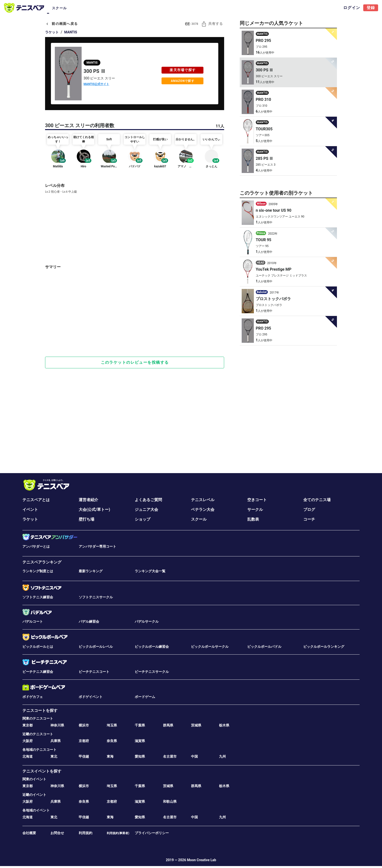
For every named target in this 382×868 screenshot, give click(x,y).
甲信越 (84, 756)
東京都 (28, 725)
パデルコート (33, 621)
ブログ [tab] (167, 8)
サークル (255, 510)
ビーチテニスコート (94, 672)
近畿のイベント (34, 795)
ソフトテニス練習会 (38, 597)
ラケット (52, 32)
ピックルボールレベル (96, 647)
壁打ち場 (86, 519)
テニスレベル (203, 500)
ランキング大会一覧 (150, 571)
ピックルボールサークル (210, 647)
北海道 (28, 756)
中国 (194, 756)
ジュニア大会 (146, 510)
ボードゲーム (145, 697)
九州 (222, 756)
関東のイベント (34, 779)
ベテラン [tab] (147, 8)
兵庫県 (56, 741)
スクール (199, 519)
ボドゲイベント (91, 697)
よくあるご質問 (148, 500)
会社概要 (29, 833)
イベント (30, 510)
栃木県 (224, 725)
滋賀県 (140, 741)
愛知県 (140, 756)
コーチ (309, 519)
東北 (54, 756)
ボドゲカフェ (33, 697)
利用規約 (86, 833)
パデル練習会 (89, 621)
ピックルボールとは (38, 647)
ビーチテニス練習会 (38, 672)
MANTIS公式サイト (96, 84)
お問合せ (57, 833)
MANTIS (71, 32)
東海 (110, 756)
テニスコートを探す (40, 711)
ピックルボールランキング (324, 647)
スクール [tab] (209, 8)
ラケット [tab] (188, 8)
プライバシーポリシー (152, 833)
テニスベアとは (36, 500)
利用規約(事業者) (118, 833)
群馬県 (168, 725)
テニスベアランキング (42, 562)
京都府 (84, 741)
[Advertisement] (135, 336)
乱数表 (253, 519)
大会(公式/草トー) (94, 510)
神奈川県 (57, 725)
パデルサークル (147, 621)
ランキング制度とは (38, 571)
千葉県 (140, 725)
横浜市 (84, 725)
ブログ (309, 510)
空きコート (257, 500)
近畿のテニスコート (38, 734)
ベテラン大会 (203, 510)
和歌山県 (170, 801)
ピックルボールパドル (264, 647)
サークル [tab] (105, 8)
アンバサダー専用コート (97, 546)
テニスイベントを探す (42, 771)
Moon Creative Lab (201, 860)
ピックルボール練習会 (152, 647)
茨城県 (196, 725)
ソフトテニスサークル (96, 597)
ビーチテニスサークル (152, 672)
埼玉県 (112, 725)
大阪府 (28, 741)
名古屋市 (170, 756)
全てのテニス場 (317, 500)
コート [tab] (57, 8)
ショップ (143, 519)
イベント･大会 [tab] (81, 8)
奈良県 (112, 741)
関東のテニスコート (38, 718)
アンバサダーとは (36, 546)
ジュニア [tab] (126, 8)
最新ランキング (91, 571)
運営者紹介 (88, 500)
